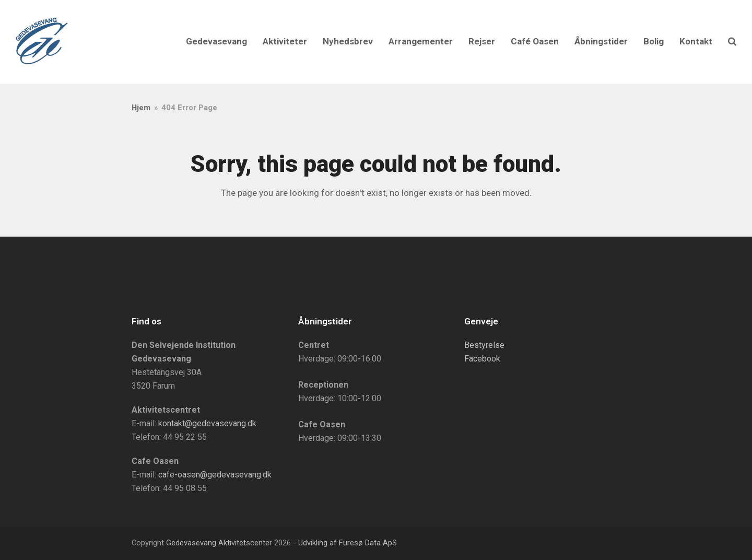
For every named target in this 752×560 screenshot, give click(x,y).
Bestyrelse (484, 345)
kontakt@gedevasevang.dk (207, 423)
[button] (732, 42)
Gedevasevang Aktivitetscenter (219, 543)
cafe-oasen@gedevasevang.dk (215, 475)
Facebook (482, 359)
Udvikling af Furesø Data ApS (348, 543)
